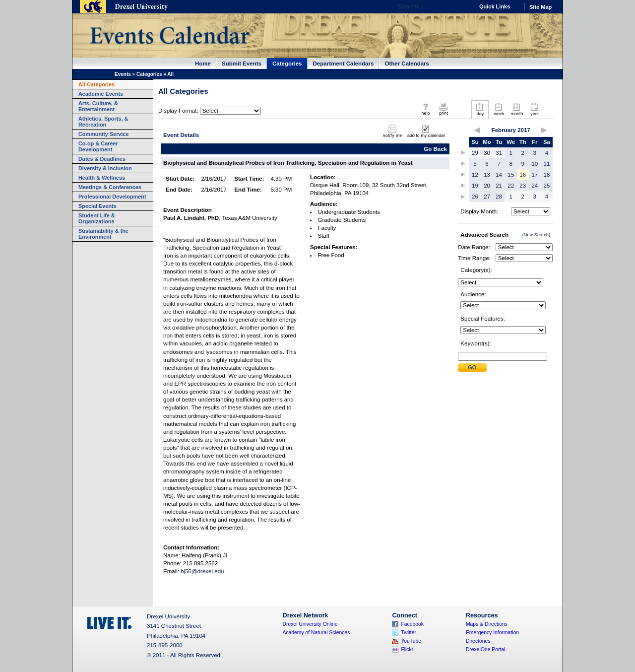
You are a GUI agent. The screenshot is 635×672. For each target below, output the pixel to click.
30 (487, 153)
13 (487, 175)
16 (523, 175)
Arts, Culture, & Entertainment (98, 106)
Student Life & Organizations (97, 218)
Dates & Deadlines (102, 159)
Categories (287, 64)
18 (547, 175)
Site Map (540, 7)
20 (487, 186)
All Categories (96, 84)
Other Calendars (407, 64)
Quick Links (495, 6)
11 (547, 164)
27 (487, 197)
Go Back (435, 149)
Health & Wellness (102, 178)
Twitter (409, 633)
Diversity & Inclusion (105, 168)
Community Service (104, 134)
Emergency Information (492, 633)
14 (499, 175)
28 (499, 197)
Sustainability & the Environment (103, 234)
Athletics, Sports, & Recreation (103, 122)
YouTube (411, 641)
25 (547, 186)
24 (535, 186)
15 (511, 175)
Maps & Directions (487, 624)
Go (464, 6)
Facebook (412, 624)
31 (499, 153)
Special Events (97, 206)
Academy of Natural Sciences (317, 633)
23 (523, 186)
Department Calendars (344, 64)
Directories (478, 641)
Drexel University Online (310, 624)
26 (475, 197)
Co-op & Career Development (98, 146)
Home (203, 64)
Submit (472, 368)
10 (535, 164)
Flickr (407, 649)
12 (475, 175)
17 (535, 175)
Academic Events (101, 94)
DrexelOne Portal (485, 649)
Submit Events (242, 64)
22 (511, 186)
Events (123, 74)
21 (499, 186)
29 (475, 153)
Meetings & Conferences (110, 187)
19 (475, 186)
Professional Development (112, 197)
